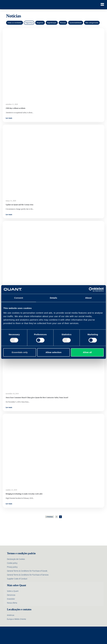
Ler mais (9, 118)
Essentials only (20, 352)
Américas (11, 615)
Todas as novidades (15, 23)
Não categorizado (92, 23)
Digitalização (52, 23)
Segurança (29, 23)
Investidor (11, 599)
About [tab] (88, 298)
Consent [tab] (19, 298)
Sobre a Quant (13, 591)
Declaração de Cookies (16, 559)
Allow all (87, 352)
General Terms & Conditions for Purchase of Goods (27, 571)
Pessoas (63, 23)
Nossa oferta (12, 603)
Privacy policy (12, 567)
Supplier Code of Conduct (17, 579)
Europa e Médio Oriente (16, 619)
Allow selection (53, 352)
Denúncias (11, 595)
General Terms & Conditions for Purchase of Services (28, 575)
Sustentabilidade (76, 23)
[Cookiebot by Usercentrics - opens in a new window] (91, 289)
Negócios (40, 23)
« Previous (49, 517)
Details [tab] (54, 298)
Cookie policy (12, 563)
